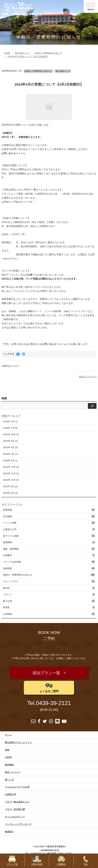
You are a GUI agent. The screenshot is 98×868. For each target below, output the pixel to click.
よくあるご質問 (49, 687)
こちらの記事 (25, 275)
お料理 (8, 757)
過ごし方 (9, 780)
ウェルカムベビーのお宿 (17, 787)
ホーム (8, 735)
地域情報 (49, 568)
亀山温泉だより (22, 53)
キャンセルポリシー (15, 817)
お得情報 (49, 614)
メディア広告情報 (49, 562)
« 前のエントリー (10, 366)
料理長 (49, 607)
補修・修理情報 (49, 549)
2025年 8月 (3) (10, 447)
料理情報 (49, 510)
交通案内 (49, 555)
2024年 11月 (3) (11, 473)
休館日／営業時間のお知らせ (48, 53)
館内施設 (9, 765)
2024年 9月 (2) (10, 486)
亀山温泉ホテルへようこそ (18, 742)
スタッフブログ (49, 581)
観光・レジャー (13, 772)
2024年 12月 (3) (11, 467)
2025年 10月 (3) (11, 434)
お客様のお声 (49, 529)
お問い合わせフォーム (13, 153)
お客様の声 (11, 794)
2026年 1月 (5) (10, 428)
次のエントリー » (88, 377)
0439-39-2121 (53, 703)
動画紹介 (9, 832)
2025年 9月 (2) (10, 441)
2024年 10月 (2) (11, 480)
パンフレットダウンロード (18, 824)
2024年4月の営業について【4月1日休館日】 (28, 56)
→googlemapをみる (49, 850)
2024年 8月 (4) (10, 493)
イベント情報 (49, 523)
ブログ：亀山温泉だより (17, 802)
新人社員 (49, 601)
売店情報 (49, 516)
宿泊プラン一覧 (46, 673)
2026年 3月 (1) (10, 421)
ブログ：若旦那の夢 (15, 809)
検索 (4, 398)
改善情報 (49, 542)
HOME (7, 53)
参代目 (49, 588)
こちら (62, 299)
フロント (49, 594)
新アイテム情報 (49, 536)
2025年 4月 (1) (10, 460)
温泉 (7, 750)
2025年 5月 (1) (10, 454)
